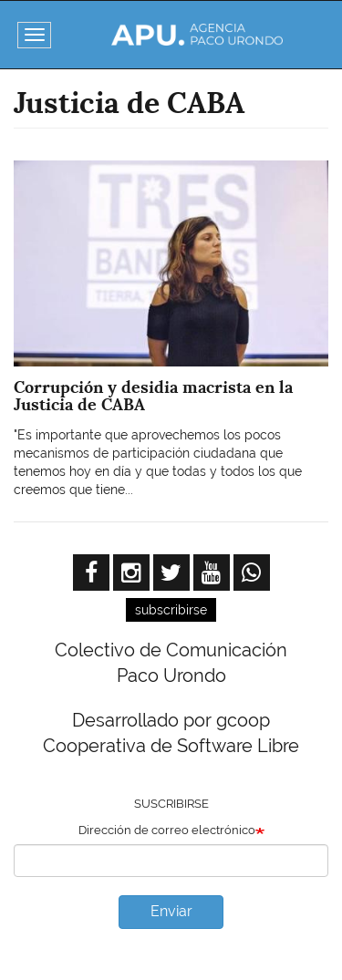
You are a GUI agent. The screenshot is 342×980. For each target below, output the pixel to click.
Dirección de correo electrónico (167, 830)
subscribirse (171, 610)
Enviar (171, 911)
